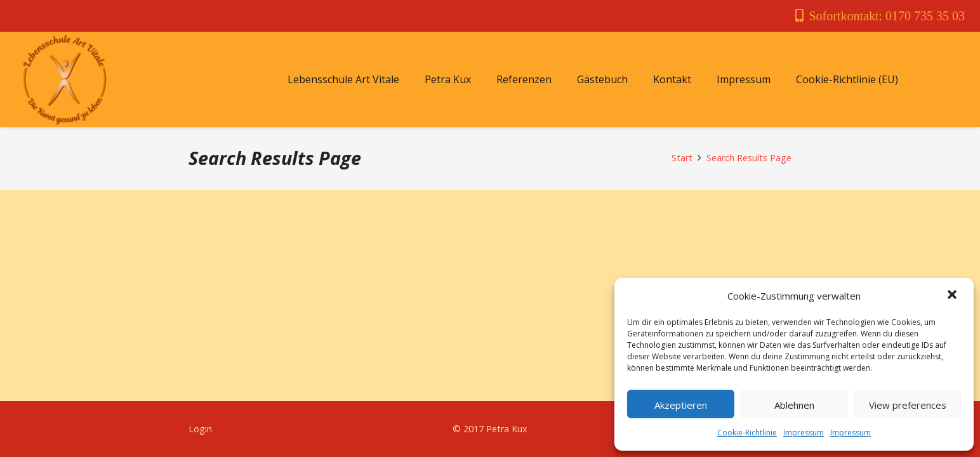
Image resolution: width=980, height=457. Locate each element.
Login (200, 429)
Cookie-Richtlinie (747, 433)
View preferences (908, 405)
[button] (953, 296)
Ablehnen (794, 405)
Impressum (804, 433)
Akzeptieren (681, 405)
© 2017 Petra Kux (490, 429)
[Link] (64, 79)
